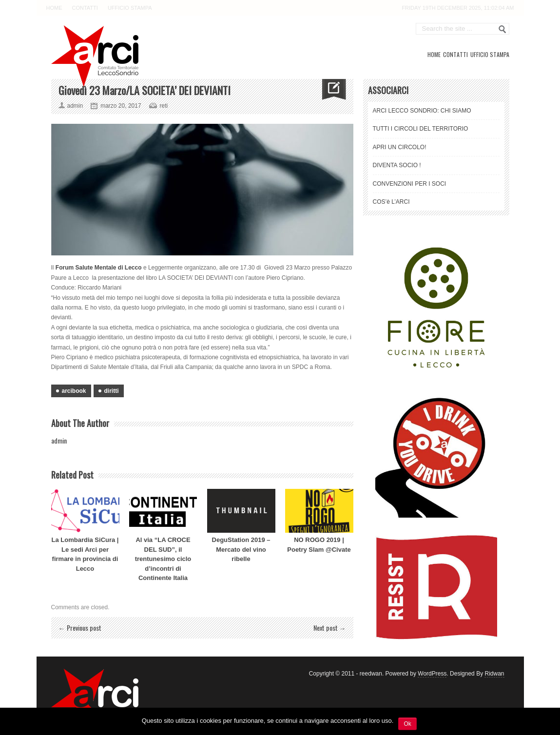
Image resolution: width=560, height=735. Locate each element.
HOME (54, 8)
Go (502, 29)
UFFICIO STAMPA (130, 8)
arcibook (74, 391)
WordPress (432, 674)
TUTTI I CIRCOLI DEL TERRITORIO (421, 129)
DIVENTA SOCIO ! (397, 165)
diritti (112, 391)
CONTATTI (85, 8)
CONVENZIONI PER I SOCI (410, 184)
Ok (407, 724)
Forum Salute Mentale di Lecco (99, 268)
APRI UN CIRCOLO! (400, 147)
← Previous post (80, 628)
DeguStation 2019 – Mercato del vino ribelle (241, 549)
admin (59, 440)
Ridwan (494, 674)
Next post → (330, 628)
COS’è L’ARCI (391, 202)
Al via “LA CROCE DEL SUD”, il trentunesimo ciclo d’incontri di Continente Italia (163, 559)
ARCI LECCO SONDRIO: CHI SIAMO (422, 111)
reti (164, 106)
